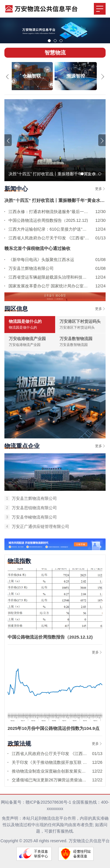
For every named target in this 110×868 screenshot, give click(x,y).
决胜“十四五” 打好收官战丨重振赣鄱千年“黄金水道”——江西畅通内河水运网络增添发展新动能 (55, 200)
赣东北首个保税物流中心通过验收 (37, 248)
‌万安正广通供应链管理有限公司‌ (37, 526)
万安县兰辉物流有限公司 (31, 498)
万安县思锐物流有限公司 (31, 508)
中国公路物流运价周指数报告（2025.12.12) (50, 637)
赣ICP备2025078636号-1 (48, 802)
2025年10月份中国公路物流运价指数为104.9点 (54, 728)
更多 (100, 189)
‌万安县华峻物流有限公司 (31, 517)
